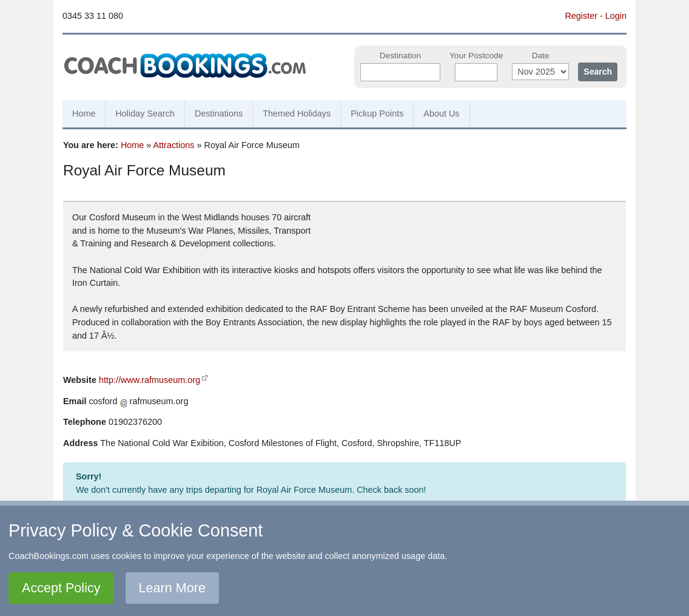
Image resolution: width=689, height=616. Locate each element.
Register (581, 16)
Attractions (174, 145)
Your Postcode (476, 56)
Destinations (219, 113)
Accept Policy (61, 588)
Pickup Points (377, 113)
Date (541, 56)
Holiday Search (145, 113)
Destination (400, 56)
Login (616, 16)
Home (84, 113)
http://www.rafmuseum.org (150, 380)
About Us (441, 113)
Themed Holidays (297, 113)
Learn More (172, 588)
